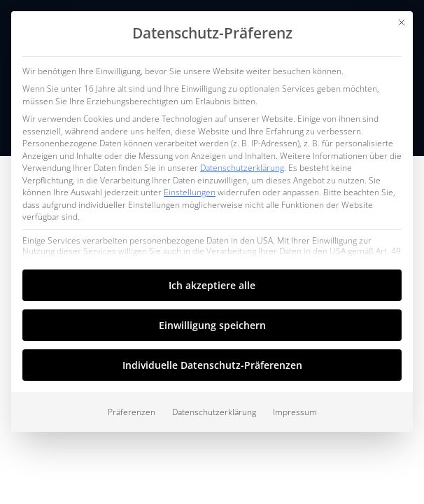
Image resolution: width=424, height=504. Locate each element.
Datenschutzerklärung (242, 168)
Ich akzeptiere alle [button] (212, 285)
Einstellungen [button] (190, 192)
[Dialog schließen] (402, 22)
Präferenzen (132, 412)
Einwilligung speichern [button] (212, 325)
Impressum (295, 412)
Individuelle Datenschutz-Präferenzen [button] (212, 365)
